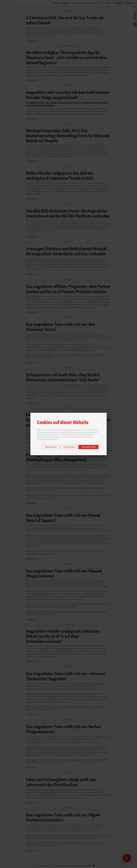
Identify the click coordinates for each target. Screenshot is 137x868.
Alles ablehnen (51, 447)
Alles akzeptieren (89, 447)
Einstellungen (69, 447)
